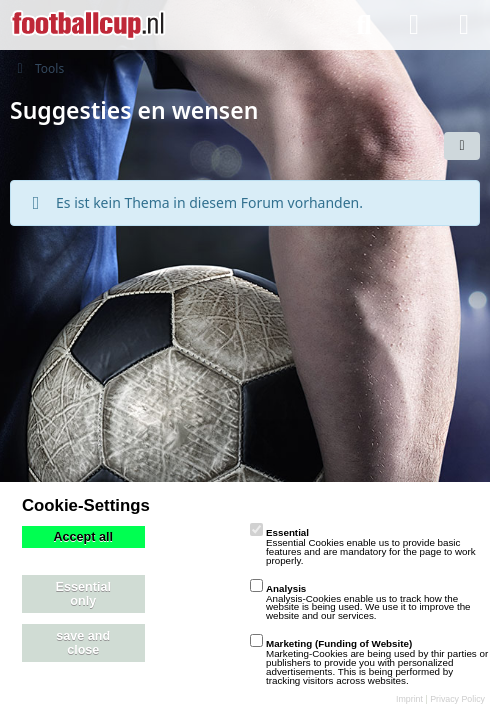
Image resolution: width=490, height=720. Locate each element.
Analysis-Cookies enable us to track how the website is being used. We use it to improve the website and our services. (360, 602)
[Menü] (464, 25)
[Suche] (364, 25)
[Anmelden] (414, 25)
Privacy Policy (457, 699)
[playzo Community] (88, 25)
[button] (462, 146)
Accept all (84, 537)
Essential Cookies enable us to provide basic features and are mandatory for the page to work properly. (363, 546)
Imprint (409, 699)
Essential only (83, 594)
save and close (83, 643)
